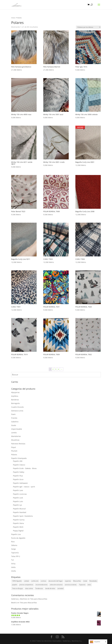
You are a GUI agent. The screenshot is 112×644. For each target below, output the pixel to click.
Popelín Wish (18, 527)
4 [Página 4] (58, 369)
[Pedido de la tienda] (88, 27)
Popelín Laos (18, 490)
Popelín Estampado (19, 458)
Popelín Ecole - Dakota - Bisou (25, 468)
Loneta (14, 433)
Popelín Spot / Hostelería (23, 516)
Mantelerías (16, 436)
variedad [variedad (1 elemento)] (60, 588)
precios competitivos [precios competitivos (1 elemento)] (26, 585)
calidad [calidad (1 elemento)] (26, 581)
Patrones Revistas (18, 444)
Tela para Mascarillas (39, 599)
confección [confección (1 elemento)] (35, 581)
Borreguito (15, 403)
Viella (13, 567)
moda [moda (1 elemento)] (85, 581)
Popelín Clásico (19, 465)
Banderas (15, 400)
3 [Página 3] (56, 369)
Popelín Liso (16, 534)
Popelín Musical (19, 509)
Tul (12, 560)
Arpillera (15, 396)
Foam (13, 414)
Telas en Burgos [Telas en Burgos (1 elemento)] (18, 588)
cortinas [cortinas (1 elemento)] (43, 581)
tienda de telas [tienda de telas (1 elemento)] (50, 588)
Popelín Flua (18, 476)
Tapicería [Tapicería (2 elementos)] (82, 585)
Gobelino (15, 422)
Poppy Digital (18, 531)
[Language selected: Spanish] (98, 642)
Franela (14, 418)
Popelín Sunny (19, 520)
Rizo (13, 542)
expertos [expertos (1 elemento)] (68, 581)
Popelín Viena (18, 523)
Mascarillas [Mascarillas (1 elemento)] (77, 581)
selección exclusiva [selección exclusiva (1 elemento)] (56, 585)
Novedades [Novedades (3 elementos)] (93, 581)
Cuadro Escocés (17, 407)
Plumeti (14, 451)
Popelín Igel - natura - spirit (24, 487)
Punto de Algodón (18, 538)
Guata (14, 425)
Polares (14, 455)
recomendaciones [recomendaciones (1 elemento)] (42, 585)
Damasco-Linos (17, 411)
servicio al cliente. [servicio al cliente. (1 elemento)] (71, 585)
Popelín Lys (17, 505)
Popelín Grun (18, 479)
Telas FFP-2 (16, 556)
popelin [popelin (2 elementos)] (15, 585)
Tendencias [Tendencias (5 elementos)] (39, 588)
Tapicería (15, 553)
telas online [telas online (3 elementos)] (29, 588)
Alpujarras (15, 392)
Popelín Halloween (20, 483)
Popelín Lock (18, 498)
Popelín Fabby (19, 472)
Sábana (14, 545)
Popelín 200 (18, 461)
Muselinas (15, 440)
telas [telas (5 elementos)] (89, 585)
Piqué (13, 447)
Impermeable (17, 429)
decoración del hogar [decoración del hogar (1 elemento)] (56, 581)
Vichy (13, 564)
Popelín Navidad (20, 512)
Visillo (14, 571)
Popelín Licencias (20, 494)
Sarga (13, 549)
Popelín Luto (18, 501)
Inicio (13, 18)
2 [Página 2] (53, 369)
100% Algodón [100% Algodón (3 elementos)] (17, 581)
